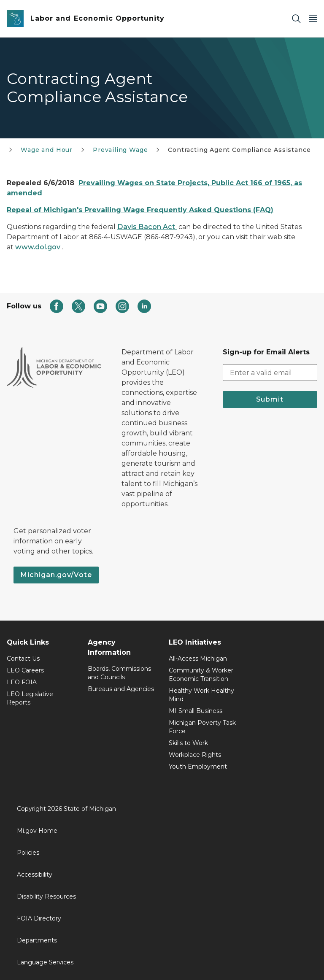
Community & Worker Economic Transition (201, 675)
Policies (28, 853)
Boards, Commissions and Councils (119, 673)
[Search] (296, 19)
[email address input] (270, 373)
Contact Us (23, 659)
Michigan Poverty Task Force (202, 727)
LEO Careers (25, 670)
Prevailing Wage (120, 150)
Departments (37, 940)
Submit (270, 399)
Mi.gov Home (37, 831)
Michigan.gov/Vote (56, 575)
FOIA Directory (39, 918)
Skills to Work (188, 743)
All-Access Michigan (198, 659)
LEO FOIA (22, 682)
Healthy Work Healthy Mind (201, 695)
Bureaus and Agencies (121, 689)
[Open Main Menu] (313, 19)
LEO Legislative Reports (30, 698)
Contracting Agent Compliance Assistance (239, 150)
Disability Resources (46, 896)
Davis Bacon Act (147, 227)
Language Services (45, 962)
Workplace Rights (195, 755)
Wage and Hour (47, 150)
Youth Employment (198, 767)
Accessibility (35, 875)
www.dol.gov (39, 247)
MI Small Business (196, 711)
